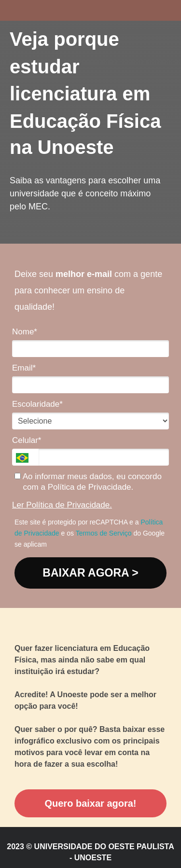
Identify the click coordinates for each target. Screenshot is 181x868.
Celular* (27, 440)
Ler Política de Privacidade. (62, 505)
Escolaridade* (37, 404)
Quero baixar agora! (90, 803)
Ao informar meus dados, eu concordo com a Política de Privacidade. (88, 482)
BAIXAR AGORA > (90, 573)
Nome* (25, 332)
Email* (24, 368)
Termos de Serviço (104, 533)
